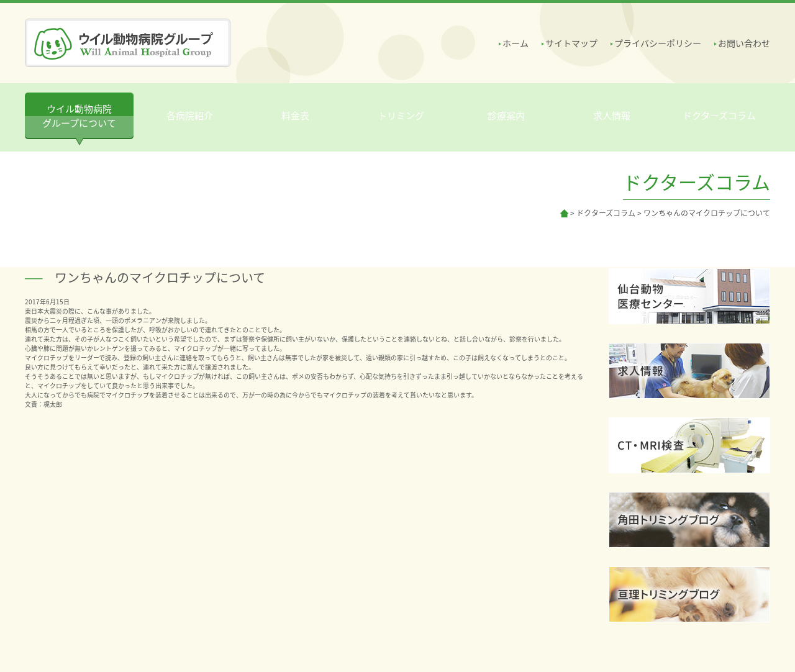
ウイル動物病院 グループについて (79, 116)
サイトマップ (571, 43)
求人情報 (612, 116)
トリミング (401, 116)
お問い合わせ (744, 43)
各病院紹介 (190, 116)
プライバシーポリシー (658, 43)
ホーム (516, 43)
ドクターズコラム (719, 116)
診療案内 (506, 116)
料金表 (295, 116)
